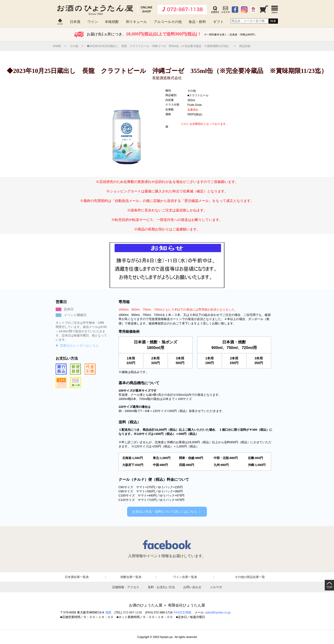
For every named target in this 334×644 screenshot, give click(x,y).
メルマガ (216, 587)
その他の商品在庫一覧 (250, 577)
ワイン (93, 22)
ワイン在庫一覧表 (185, 577)
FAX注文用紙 (183, 612)
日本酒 (75, 22)
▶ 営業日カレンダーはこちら (77, 346)
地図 (108, 612)
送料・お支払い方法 (161, 587)
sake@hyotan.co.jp (218, 612)
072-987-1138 (133, 612)
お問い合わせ (192, 587)
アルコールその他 (168, 22)
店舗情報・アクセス (126, 587)
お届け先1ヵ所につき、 (167, 34)
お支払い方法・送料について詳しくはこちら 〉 (167, 512)
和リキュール (136, 22)
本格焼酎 (112, 22)
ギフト (218, 22)
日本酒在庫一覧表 (77, 577)
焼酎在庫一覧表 (131, 577)
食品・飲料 (197, 22)
